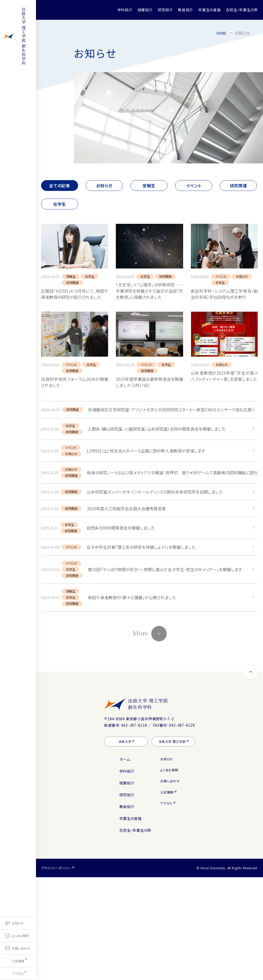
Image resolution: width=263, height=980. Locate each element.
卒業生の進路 (209, 10)
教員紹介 (186, 10)
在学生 (60, 204)
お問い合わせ (170, 884)
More (140, 736)
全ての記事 (60, 186)
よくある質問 (169, 873)
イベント (194, 186)
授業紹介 (145, 10)
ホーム (125, 862)
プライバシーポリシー (56, 971)
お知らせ (104, 186)
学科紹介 (125, 10)
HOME (221, 33)
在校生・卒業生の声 (242, 10)
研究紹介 (165, 10)
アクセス (166, 906)
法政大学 (125, 844)
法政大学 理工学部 (163, 807)
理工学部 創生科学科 (18, 58)
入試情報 (167, 895)
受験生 (149, 186)
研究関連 (238, 186)
